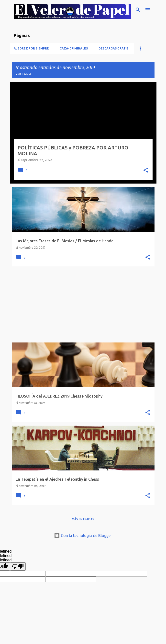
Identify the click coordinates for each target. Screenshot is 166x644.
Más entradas (83, 519)
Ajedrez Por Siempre (31, 48)
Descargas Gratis (113, 48)
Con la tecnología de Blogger (83, 536)
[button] (146, 171)
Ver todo (23, 74)
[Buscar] (138, 10)
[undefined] (18, 566)
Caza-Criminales (74, 48)
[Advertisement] (83, 304)
